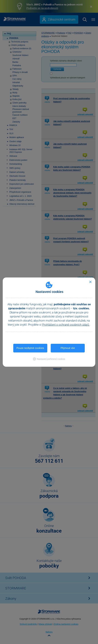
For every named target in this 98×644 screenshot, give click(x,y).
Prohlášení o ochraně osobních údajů (66, 325)
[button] (49, 359)
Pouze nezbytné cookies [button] (30, 348)
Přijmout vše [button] (68, 348)
